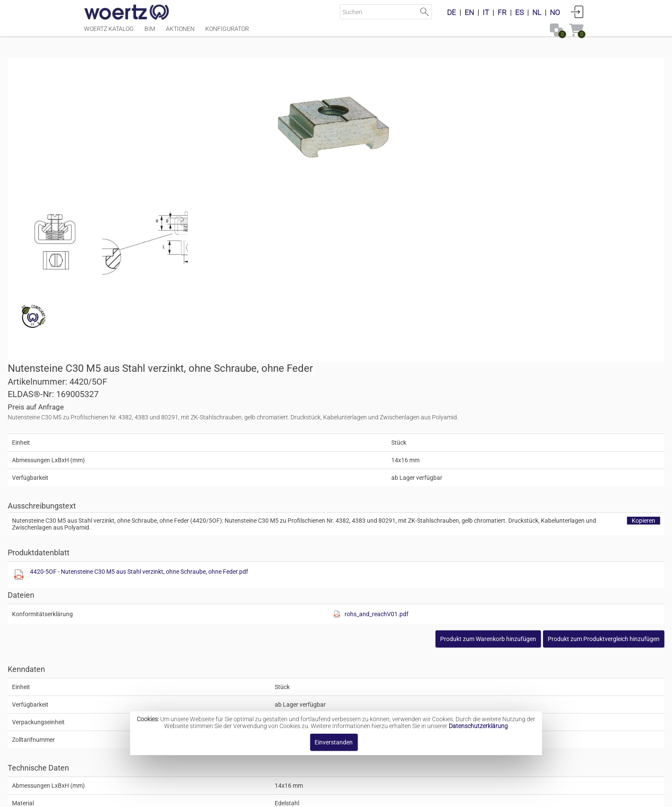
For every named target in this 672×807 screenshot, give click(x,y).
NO (555, 12)
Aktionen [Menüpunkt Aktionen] (180, 33)
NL (537, 12)
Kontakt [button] (302, 796)
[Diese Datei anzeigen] (131, 242)
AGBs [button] (332, 796)
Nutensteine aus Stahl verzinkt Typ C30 (353, 684)
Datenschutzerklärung (478, 726)
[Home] (127, 13)
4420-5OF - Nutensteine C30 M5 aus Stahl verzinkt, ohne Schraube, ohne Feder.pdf (472, 304)
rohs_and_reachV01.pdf (509, 346)
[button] (527, 371)
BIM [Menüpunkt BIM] (150, 33)
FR (502, 12)
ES (519, 12)
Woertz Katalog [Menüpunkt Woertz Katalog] (109, 33)
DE (451, 12)
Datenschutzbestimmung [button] (388, 796)
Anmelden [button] (577, 12)
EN (469, 12)
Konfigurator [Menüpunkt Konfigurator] (227, 33)
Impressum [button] (263, 796)
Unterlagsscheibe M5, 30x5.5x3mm (226, 592)
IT (486, 12)
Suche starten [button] (424, 12)
